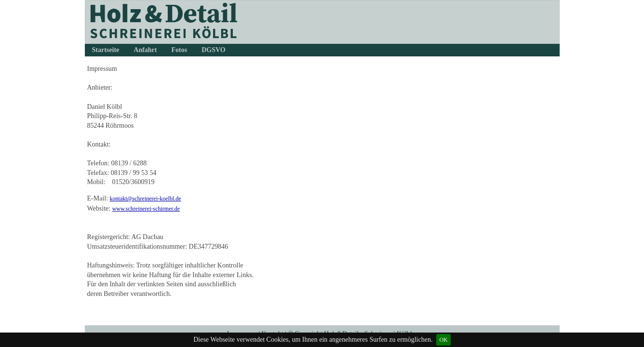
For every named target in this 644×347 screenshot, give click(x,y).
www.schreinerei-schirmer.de (146, 209)
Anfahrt (145, 50)
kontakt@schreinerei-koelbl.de (146, 199)
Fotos (180, 50)
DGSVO (214, 50)
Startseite (106, 50)
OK (443, 340)
